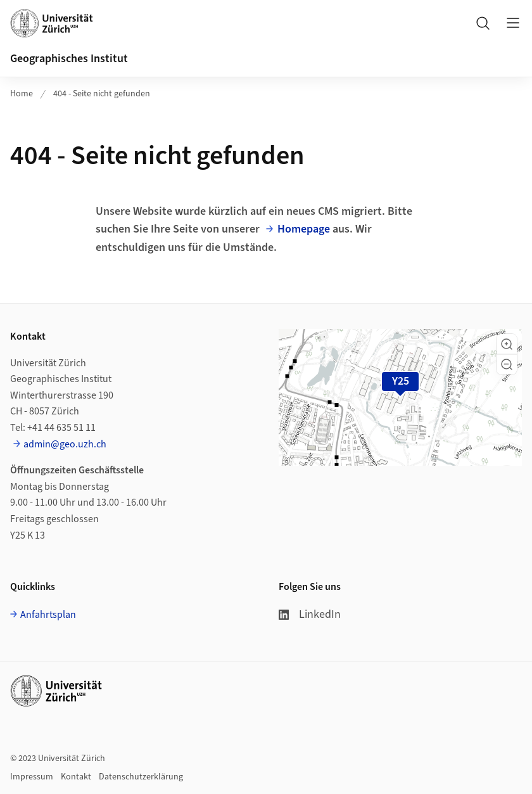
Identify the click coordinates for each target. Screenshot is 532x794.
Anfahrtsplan (48, 615)
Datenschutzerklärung (141, 777)
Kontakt (76, 777)
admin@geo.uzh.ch (65, 444)
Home (22, 94)
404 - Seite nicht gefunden (102, 94)
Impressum (32, 777)
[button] (507, 344)
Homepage (304, 229)
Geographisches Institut (69, 59)
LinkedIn (310, 614)
